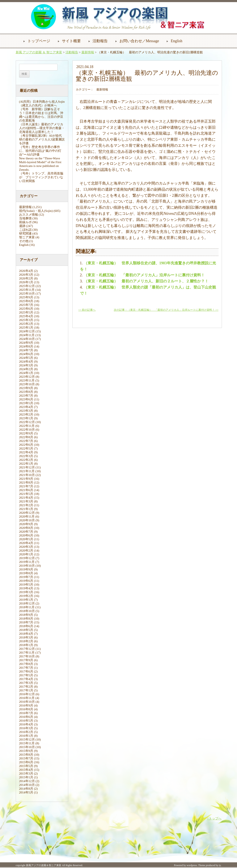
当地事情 (25, 218)
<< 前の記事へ (87, 310)
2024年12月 (27, 331)
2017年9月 (26, 660)
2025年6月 (26, 309)
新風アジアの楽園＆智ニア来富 (44, 865)
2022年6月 (26, 445)
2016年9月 (26, 705)
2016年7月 (26, 713)
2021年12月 (27, 467)
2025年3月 (26, 320)
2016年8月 (26, 709)
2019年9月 (26, 569)
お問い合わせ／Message (139, 41)
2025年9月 (26, 297)
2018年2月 (26, 641)
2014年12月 (27, 781)
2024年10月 (27, 339)
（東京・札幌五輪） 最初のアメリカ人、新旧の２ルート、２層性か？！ (146, 281)
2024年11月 (27, 335)
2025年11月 (27, 290)
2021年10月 (27, 475)
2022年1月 (26, 464)
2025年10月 (27, 294)
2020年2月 (26, 551)
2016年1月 (26, 736)
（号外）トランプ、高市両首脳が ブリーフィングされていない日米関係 (41, 177)
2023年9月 (26, 388)
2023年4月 (26, 407)
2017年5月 (26, 675)
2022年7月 (26, 441)
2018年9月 (26, 615)
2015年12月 (27, 740)
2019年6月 (26, 581)
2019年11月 (27, 562)
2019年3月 (26, 592)
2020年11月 (27, 517)
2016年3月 (26, 728)
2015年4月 (26, 770)
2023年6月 (26, 399)
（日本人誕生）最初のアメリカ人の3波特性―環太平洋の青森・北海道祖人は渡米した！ (42, 128)
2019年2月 (26, 596)
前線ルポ (25, 222)
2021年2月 (26, 505)
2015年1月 (26, 777)
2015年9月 (26, 751)
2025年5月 (26, 312)
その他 (24, 241)
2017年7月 (26, 668)
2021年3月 (26, 501)
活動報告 (100, 41)
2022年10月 (27, 430)
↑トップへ (214, 818)
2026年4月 (26, 271)
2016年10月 (27, 702)
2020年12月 (27, 513)
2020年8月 (26, 528)
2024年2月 (26, 369)
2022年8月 (26, 437)
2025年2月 (26, 324)
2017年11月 (27, 653)
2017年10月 (27, 656)
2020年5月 (26, 539)
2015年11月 (27, 743)
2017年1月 (26, 690)
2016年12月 (27, 694)
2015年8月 (26, 755)
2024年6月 (26, 354)
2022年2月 (26, 460)
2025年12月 (27, 286)
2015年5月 (26, 766)
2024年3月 (26, 365)
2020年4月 (26, 543)
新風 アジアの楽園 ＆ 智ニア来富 (39, 52)
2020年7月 (26, 532)
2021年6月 (26, 490)
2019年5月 (26, 585)
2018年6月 (26, 626)
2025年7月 (26, 305)
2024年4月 (26, 362)
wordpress (192, 865)
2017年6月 (26, 671)
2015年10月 (27, 747)
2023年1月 (26, 418)
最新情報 (88, 52)
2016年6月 (26, 717)
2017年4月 (26, 679)
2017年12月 (27, 649)
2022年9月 (26, 433)
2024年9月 (26, 343)
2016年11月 (27, 698)
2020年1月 (26, 554)
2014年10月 (27, 785)
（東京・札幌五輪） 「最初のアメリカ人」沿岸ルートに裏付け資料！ (144, 275)
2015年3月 (26, 774)
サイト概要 (71, 41)
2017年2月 (26, 687)
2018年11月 (27, 607)
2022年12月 (27, 422)
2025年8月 (26, 301)
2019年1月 (26, 600)
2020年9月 (26, 524)
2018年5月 (26, 630)
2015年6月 (26, 762)
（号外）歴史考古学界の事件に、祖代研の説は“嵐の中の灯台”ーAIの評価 (40, 151)
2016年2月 (26, 732)
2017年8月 (26, 664)
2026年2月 (26, 278)
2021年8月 (26, 483)
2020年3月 (26, 547)
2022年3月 (26, 456)
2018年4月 (26, 634)
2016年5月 (26, 721)
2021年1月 (26, 509)
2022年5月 (26, 448)
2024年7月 (26, 350)
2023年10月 (27, 384)
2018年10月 (27, 611)
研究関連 (25, 233)
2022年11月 (27, 426)
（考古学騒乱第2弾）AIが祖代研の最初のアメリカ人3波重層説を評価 (42, 139)
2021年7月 (26, 486)
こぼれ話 (25, 230)
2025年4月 (26, 316)
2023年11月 (27, 380)
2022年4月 (26, 452)
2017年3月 (26, 683)
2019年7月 (26, 577)
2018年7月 (26, 622)
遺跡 (22, 226)
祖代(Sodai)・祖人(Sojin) (36, 211)
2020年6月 (26, 535)
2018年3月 (26, 637)
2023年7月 (26, 396)
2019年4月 (26, 588)
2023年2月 (26, 414)
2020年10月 (27, 520)
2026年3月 (26, 275)
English (176, 41)
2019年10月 (27, 566)
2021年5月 (26, 494)
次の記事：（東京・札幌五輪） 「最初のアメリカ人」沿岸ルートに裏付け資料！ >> (166, 310)
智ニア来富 (27, 237)
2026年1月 (26, 282)
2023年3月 (26, 411)
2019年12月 (27, 558)
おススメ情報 (29, 215)
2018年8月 (26, 619)
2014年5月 (26, 792)
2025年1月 (26, 328)
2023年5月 (26, 403)
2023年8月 (26, 392)
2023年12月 (27, 377)
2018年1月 (26, 645)
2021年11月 (27, 471)
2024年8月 (26, 346)
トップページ (39, 41)
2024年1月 (26, 373)
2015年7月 (26, 758)
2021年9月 (26, 479)
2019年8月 (26, 573)
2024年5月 (26, 358)
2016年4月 (26, 724)
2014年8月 (26, 789)
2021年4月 (26, 498)
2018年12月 (27, 603)
